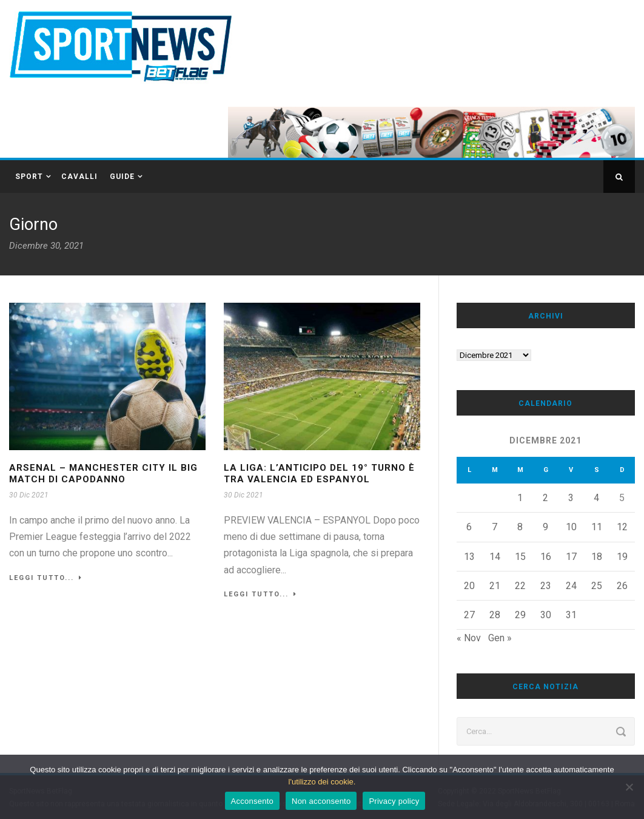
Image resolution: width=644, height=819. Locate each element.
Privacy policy (394, 801)
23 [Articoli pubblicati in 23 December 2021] (546, 586)
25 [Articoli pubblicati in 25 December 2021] (597, 586)
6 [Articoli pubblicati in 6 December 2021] (469, 527)
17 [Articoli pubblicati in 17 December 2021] (571, 557)
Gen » (500, 638)
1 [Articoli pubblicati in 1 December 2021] (520, 498)
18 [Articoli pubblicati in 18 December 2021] (597, 557)
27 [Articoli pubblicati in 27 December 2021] (469, 615)
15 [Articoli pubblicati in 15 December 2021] (520, 557)
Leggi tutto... (46, 578)
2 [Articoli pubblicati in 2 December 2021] (545, 498)
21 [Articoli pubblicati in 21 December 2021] (495, 586)
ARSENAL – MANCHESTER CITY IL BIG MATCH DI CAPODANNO (103, 474)
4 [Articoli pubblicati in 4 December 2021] (596, 498)
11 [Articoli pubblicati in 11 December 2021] (597, 527)
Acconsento (252, 801)
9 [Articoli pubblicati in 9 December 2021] (545, 527)
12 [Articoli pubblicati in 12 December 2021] (622, 527)
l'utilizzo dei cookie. (322, 782)
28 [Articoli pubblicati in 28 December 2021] (495, 615)
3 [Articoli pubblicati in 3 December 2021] (571, 498)
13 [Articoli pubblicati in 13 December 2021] (469, 557)
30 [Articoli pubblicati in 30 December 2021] (546, 615)
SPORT (29, 177)
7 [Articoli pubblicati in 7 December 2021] (495, 527)
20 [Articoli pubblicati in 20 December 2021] (469, 586)
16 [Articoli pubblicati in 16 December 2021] (546, 557)
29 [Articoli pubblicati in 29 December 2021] (520, 615)
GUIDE (122, 177)
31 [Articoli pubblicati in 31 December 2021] (571, 615)
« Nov (469, 638)
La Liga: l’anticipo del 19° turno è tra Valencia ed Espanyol (319, 474)
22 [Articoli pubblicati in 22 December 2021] (520, 586)
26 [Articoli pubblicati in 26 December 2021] (622, 586)
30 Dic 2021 (29, 495)
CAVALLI (79, 177)
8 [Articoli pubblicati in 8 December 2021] (520, 527)
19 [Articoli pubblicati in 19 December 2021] (622, 557)
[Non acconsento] (629, 787)
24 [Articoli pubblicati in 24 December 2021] (571, 586)
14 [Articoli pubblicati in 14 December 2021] (495, 557)
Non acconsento (321, 801)
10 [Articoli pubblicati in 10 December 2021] (571, 527)
